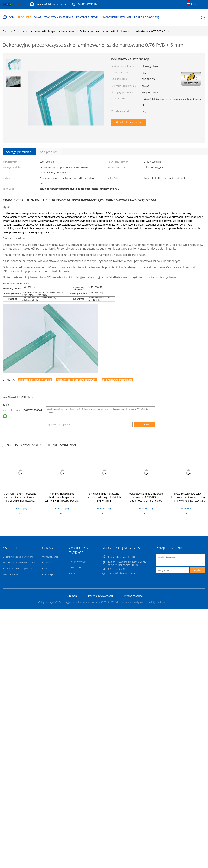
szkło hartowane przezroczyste (117, 380)
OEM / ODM (75, 567)
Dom (8, 17)
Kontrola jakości (88, 17)
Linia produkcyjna (78, 562)
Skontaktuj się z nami (117, 17)
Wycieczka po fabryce (59, 17)
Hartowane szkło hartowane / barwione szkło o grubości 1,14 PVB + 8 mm (104, 497)
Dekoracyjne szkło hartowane (18, 557)
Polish (194, 4)
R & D (72, 573)
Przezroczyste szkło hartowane (19, 563)
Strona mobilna (133, 596)
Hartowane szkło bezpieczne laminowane (24, 568)
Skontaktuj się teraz (128, 122)
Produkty (24, 17)
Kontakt (145, 424)
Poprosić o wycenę (146, 17)
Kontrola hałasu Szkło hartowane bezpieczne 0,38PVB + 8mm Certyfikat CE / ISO (62, 499)
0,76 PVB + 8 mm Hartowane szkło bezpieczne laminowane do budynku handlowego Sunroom (20, 499)
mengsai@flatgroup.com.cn (51, 4)
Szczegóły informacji (19, 152)
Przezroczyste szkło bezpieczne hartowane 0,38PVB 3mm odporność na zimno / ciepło (146, 497)
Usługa (46, 568)
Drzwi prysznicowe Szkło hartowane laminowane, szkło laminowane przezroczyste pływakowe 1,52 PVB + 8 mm (188, 499)
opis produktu (49, 152)
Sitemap (72, 596)
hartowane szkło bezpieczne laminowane (77, 380)
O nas (38, 17)
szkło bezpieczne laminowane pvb (35, 380)
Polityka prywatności (100, 596)
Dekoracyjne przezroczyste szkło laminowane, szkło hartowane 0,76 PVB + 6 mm (125, 31)
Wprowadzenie (50, 557)
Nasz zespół (48, 574)
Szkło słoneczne (11, 574)
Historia (46, 563)
